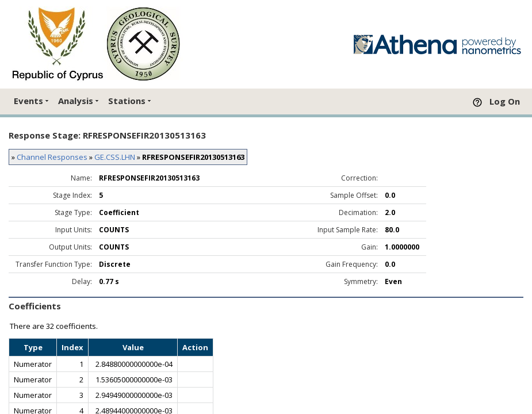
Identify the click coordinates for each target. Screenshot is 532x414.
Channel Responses (52, 157)
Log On (505, 101)
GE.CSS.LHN (115, 157)
